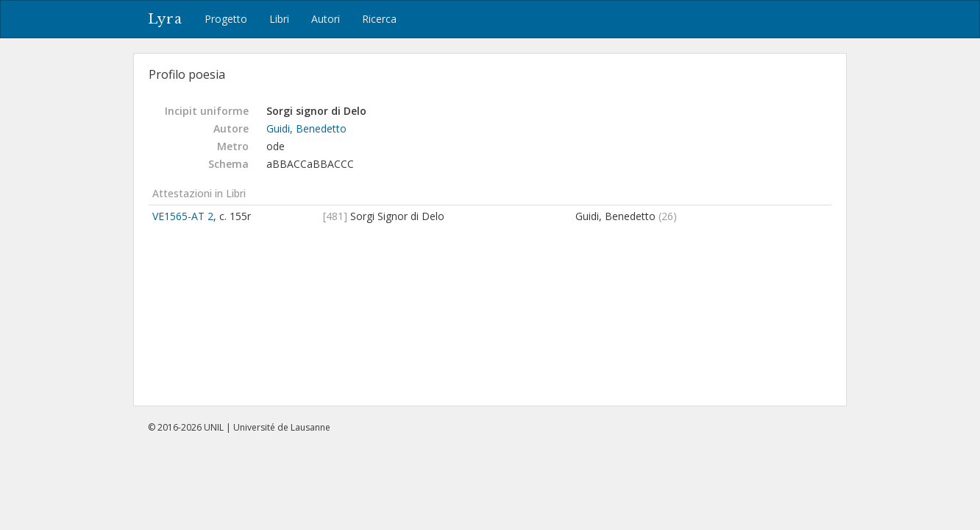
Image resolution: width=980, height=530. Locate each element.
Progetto (226, 19)
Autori (326, 19)
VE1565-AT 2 (183, 216)
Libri (279, 19)
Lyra (165, 19)
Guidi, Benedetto (306, 128)
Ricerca (379, 19)
